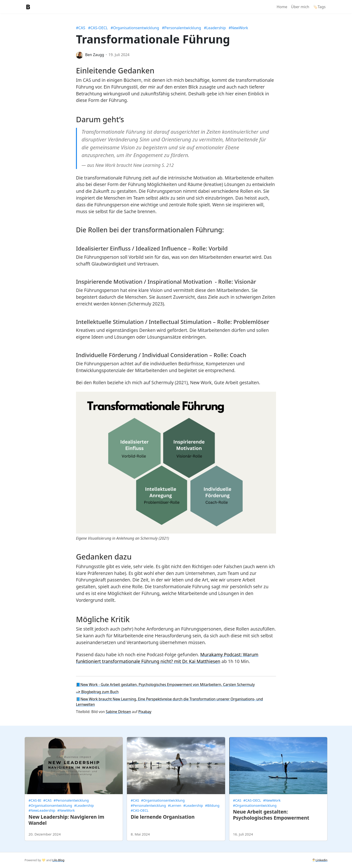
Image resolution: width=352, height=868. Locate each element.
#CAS (81, 28)
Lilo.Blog (58, 860)
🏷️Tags (319, 7)
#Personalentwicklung (181, 28)
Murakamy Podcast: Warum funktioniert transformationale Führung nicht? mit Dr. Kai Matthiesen (167, 658)
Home (282, 7)
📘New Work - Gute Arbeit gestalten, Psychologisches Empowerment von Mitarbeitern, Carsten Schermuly (165, 685)
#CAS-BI (35, 800)
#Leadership (215, 28)
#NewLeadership (42, 810)
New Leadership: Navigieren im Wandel (66, 820)
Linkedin (321, 860)
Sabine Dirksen (119, 712)
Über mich (300, 7)
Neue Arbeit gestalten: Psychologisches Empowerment (271, 815)
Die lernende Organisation (163, 817)
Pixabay (145, 712)
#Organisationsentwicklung (135, 28)
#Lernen (175, 805)
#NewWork (238, 28)
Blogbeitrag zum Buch (97, 692)
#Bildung (212, 805)
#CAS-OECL (98, 28)
